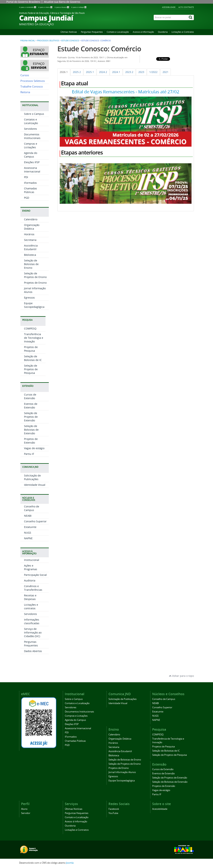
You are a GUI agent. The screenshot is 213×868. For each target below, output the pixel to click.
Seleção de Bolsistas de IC (33, 358)
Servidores (30, 129)
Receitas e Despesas (30, 597)
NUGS (28, 533)
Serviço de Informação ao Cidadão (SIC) (33, 632)
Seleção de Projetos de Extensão (31, 417)
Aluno (24, 809)
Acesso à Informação (143, 32)
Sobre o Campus (34, 114)
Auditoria (30, 580)
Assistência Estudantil (31, 247)
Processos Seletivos (48, 41)
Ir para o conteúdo (28, 7)
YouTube (113, 813)
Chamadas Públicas (30, 190)
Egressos (29, 298)
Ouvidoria (163, 32)
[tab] (64, 72)
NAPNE (28, 538)
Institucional (32, 560)
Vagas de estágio (34, 448)
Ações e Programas (31, 567)
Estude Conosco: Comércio (99, 49)
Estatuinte (30, 527)
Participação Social (35, 575)
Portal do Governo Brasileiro (23, 2)
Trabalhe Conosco (32, 87)
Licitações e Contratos (183, 32)
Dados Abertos (33, 651)
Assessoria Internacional (32, 170)
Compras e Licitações (31, 145)
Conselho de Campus (32, 508)
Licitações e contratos (31, 606)
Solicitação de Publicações (32, 477)
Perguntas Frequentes (31, 644)
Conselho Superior (35, 521)
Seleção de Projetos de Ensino (35, 275)
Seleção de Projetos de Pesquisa (31, 369)
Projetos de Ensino (35, 283)
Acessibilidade (169, 7)
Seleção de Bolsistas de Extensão (31, 430)
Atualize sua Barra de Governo (62, 2)
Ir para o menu (46, 7)
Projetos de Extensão (31, 441)
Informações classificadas (32, 621)
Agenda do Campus (31, 155)
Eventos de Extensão (31, 406)
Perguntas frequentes (92, 32)
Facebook (114, 809)
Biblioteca (30, 255)
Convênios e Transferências (33, 588)
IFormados (30, 183)
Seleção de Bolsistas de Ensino (31, 264)
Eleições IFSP (32, 162)
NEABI (28, 516)
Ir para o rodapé (79, 7)
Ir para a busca (62, 7)
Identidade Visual (35, 485)
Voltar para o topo (181, 676)
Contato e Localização (118, 32)
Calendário (31, 219)
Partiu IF (29, 454)
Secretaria (30, 240)
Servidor (26, 813)
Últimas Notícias (69, 32)
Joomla (70, 863)
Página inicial (28, 41)
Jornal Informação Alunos (122, 772)
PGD (27, 198)
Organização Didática (32, 227)
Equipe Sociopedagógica (34, 305)
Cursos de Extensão (30, 396)
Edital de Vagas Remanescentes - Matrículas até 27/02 (126, 92)
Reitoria (25, 92)
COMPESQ (30, 328)
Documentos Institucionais (32, 136)
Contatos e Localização (31, 121)
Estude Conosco (70, 41)
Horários (29, 234)
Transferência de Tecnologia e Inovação (34, 338)
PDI (26, 177)
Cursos (25, 75)
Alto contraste (186, 7)
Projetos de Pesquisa (31, 349)
